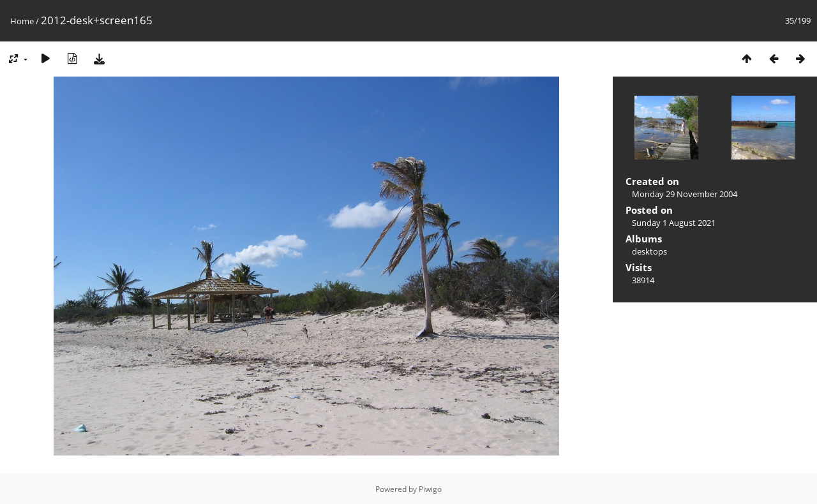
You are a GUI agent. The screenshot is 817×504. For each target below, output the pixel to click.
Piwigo (430, 489)
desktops (649, 251)
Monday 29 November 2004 (685, 194)
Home (22, 21)
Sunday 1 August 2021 (674, 223)
